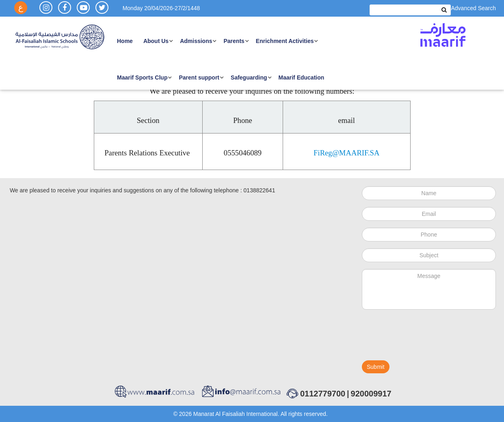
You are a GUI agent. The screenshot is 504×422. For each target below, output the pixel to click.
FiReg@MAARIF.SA (346, 153)
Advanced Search (473, 8)
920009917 (371, 394)
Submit (376, 367)
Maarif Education (302, 78)
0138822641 (260, 190)
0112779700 (323, 394)
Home (125, 41)
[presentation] (424, 338)
